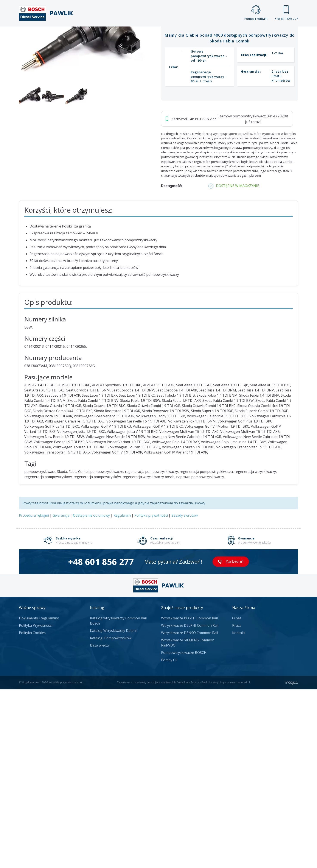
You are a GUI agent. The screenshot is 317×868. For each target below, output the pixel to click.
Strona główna (111, 34)
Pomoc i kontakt (256, 13)
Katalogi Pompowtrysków (111, 817)
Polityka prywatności (151, 694)
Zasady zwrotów (185, 694)
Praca (165, 34)
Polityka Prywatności (36, 804)
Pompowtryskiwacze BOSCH (184, 831)
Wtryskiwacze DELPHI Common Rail (190, 804)
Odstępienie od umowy (91, 694)
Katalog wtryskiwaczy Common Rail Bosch (118, 799)
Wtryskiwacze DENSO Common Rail (190, 811)
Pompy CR (169, 838)
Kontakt (212, 34)
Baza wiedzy (100, 824)
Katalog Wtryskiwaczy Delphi (113, 809)
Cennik (187, 34)
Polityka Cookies (32, 811)
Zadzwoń (49, 148)
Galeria (142, 34)
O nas (237, 797)
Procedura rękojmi (34, 694)
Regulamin (122, 694)
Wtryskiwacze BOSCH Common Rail (189, 797)
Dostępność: (171, 364)
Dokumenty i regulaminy (39, 797)
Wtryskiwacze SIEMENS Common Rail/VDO (188, 821)
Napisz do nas (147, 148)
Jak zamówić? (103, 148)
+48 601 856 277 (286, 13)
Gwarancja (61, 694)
